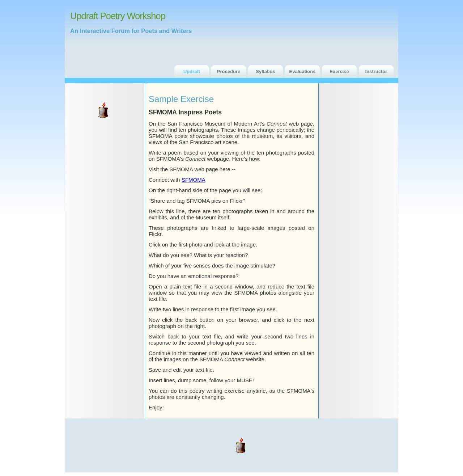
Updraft (192, 71)
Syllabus (265, 71)
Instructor (376, 71)
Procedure (229, 71)
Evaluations (303, 71)
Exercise (339, 71)
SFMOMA (194, 180)
